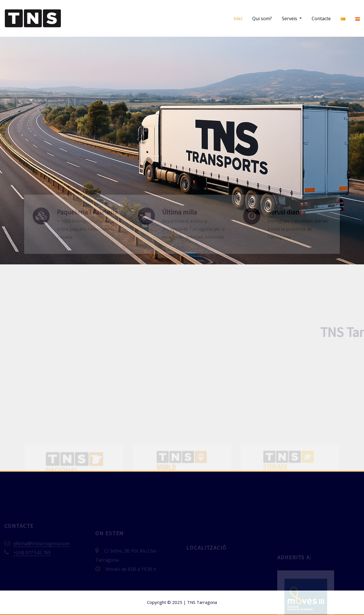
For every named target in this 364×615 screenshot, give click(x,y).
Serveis (292, 18)
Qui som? (262, 18)
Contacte (321, 18)
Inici (238, 18)
